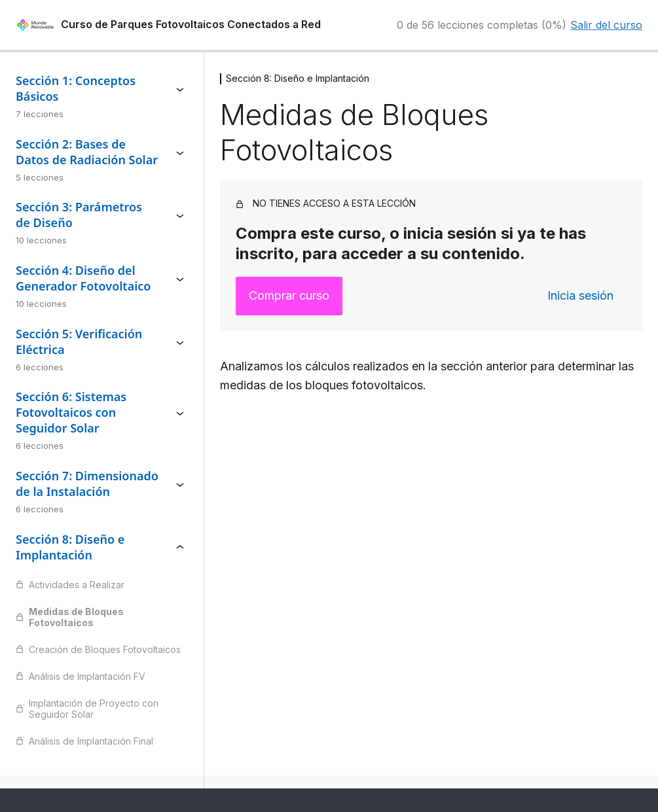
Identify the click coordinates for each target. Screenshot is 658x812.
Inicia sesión (580, 295)
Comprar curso (289, 295)
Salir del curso (606, 25)
